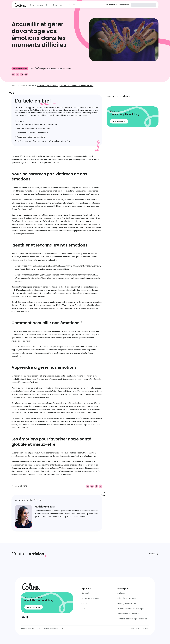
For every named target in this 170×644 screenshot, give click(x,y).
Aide (83, 609)
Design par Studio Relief (140, 628)
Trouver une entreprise (39, 5)
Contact (85, 603)
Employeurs (122, 593)
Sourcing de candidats (126, 603)
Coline (14, 86)
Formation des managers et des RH (132, 619)
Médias (72, 5)
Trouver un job (59, 5)
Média (22, 86)
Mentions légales (28, 628)
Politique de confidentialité (53, 628)
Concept (85, 593)
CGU (38, 628)
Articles (31, 86)
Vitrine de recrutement (126, 598)
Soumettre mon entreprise (117, 5)
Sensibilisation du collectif (128, 614)
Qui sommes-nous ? (90, 598)
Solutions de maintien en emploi (130, 609)
